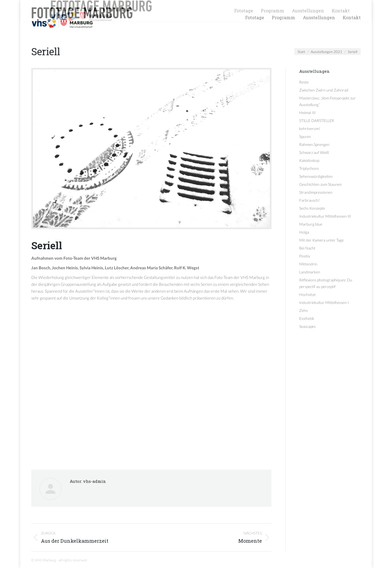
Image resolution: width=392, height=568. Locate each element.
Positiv (305, 256)
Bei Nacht (307, 248)
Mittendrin (308, 264)
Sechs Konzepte (312, 208)
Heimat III (307, 113)
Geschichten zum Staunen (320, 184)
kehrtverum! (310, 128)
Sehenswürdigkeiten (316, 176)
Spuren (305, 136)
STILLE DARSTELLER (317, 120)
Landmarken (310, 272)
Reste (304, 82)
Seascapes (307, 326)
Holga (304, 232)
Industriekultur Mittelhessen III (325, 216)
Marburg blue (311, 224)
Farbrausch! (310, 200)
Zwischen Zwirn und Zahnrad (324, 90)
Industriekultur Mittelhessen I (324, 302)
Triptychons (309, 168)
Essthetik (307, 318)
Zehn (304, 310)
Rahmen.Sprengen (314, 144)
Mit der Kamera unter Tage (321, 240)
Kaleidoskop (309, 160)
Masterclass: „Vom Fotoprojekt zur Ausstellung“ (327, 101)
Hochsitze (307, 294)
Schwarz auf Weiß (314, 152)
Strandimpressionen (316, 192)
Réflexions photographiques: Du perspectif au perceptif (326, 283)
